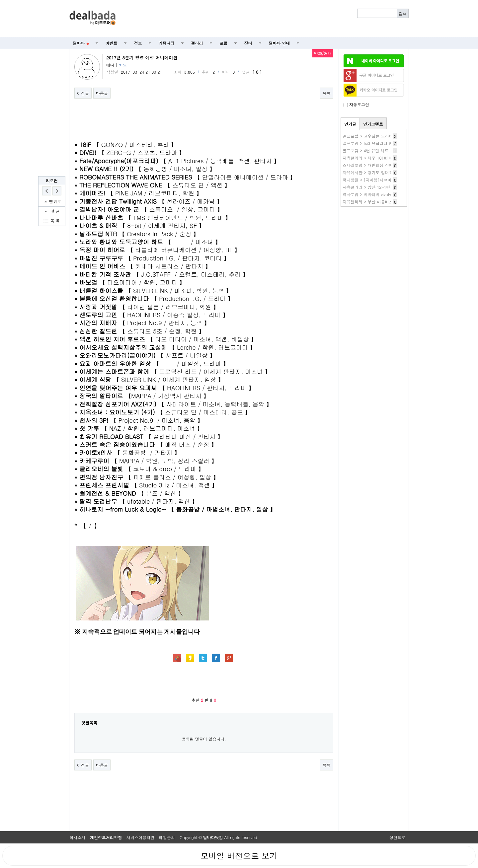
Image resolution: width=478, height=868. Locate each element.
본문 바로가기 (0, 0)
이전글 (83, 93)
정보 (138, 43)
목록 (327, 93)
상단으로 (397, 837)
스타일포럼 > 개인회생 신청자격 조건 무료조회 (385, 165)
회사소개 (77, 837)
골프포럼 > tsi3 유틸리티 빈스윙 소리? (377, 143)
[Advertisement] (266, 19)
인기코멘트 (373, 124)
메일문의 (167, 837)
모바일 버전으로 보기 (239, 856)
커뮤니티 (167, 43)
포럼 (224, 43)
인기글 (350, 124)
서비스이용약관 (140, 837)
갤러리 (197, 43)
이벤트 (112, 43)
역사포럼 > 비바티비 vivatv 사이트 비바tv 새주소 (386, 194)
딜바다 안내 (279, 43)
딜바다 (81, 43)
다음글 (102, 93)
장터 (248, 43)
